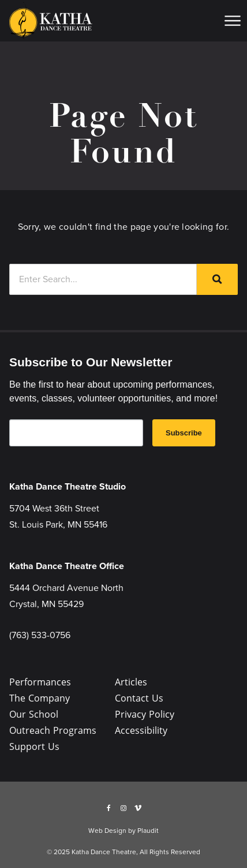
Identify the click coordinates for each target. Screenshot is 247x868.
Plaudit (148, 831)
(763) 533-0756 (40, 635)
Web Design (107, 831)
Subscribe (184, 433)
